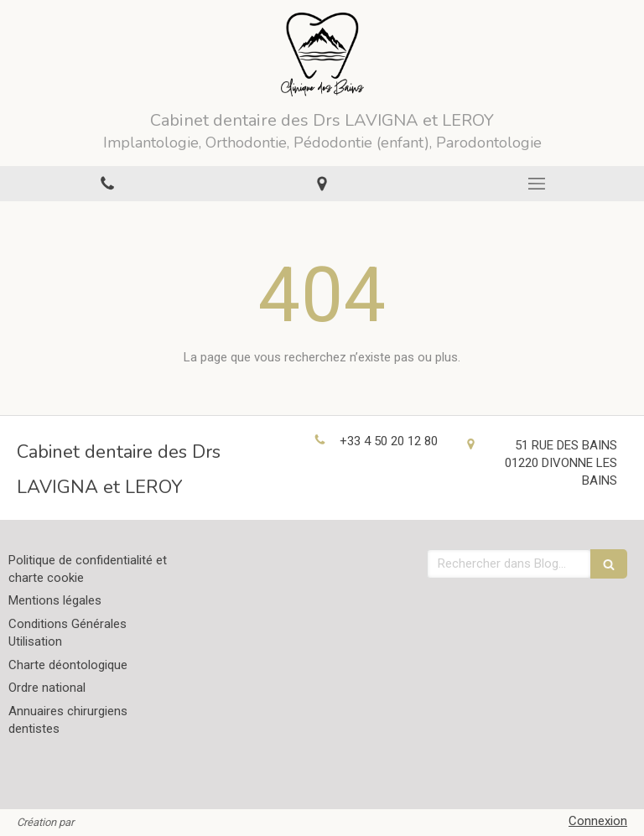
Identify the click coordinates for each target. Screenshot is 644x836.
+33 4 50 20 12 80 (389, 441)
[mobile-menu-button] (537, 184)
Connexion (598, 821)
